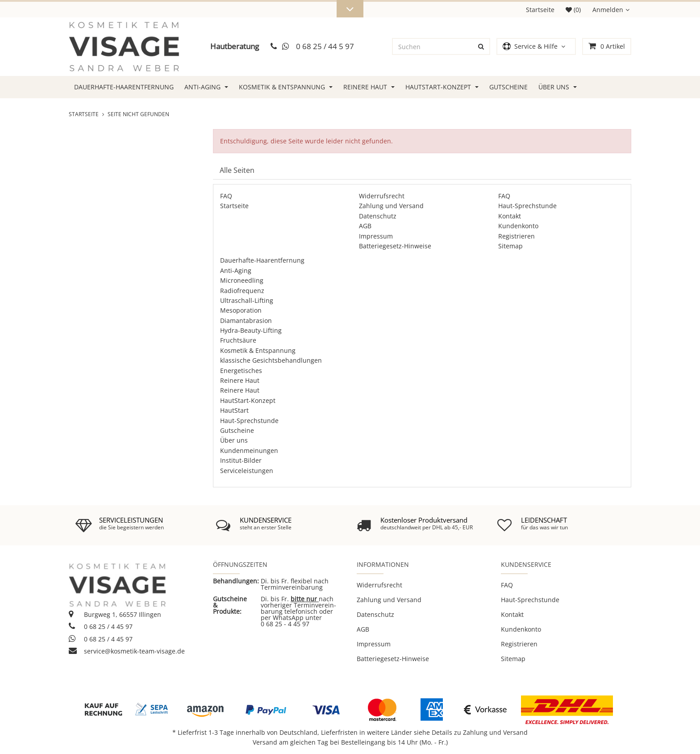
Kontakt (510, 216)
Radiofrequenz (242, 291)
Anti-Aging (206, 87)
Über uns (558, 87)
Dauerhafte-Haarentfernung (124, 87)
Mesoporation (241, 310)
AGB (365, 226)
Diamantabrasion (246, 320)
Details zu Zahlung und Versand (480, 732)
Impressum (376, 236)
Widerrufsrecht (382, 196)
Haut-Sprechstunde (527, 206)
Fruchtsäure (238, 340)
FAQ (226, 196)
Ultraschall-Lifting (247, 300)
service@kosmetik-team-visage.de (127, 651)
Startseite (540, 10)
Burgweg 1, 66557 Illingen (115, 614)
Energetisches (241, 371)
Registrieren (517, 236)
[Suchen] (433, 46)
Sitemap (510, 246)
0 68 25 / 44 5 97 (325, 46)
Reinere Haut (369, 87)
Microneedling (242, 280)
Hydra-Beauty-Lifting (251, 330)
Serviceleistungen (247, 471)
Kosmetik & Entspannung (286, 87)
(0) (573, 10)
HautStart (234, 410)
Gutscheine (508, 87)
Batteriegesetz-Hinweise (395, 246)
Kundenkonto (518, 226)
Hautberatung (235, 46)
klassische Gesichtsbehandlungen (271, 360)
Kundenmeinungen (249, 450)
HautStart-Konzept (442, 87)
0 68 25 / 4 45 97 (101, 626)
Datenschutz (378, 216)
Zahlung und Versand (391, 206)
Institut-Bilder (241, 460)
